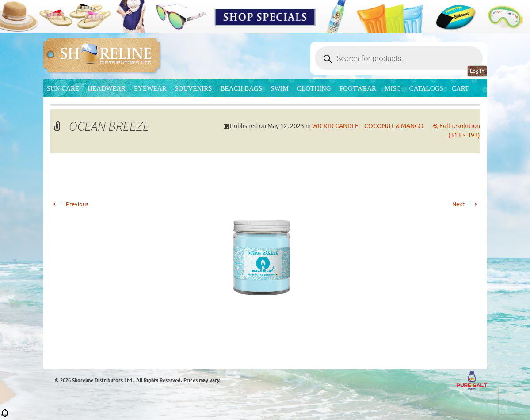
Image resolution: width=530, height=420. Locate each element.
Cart (460, 88)
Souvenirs (193, 88)
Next (466, 204)
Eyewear (150, 88)
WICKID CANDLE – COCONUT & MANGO (368, 126)
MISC (393, 88)
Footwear (358, 88)
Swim (280, 88)
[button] (5, 416)
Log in (477, 71)
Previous (69, 204)
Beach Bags (242, 88)
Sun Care (63, 88)
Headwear (107, 88)
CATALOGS (426, 88)
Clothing (314, 88)
